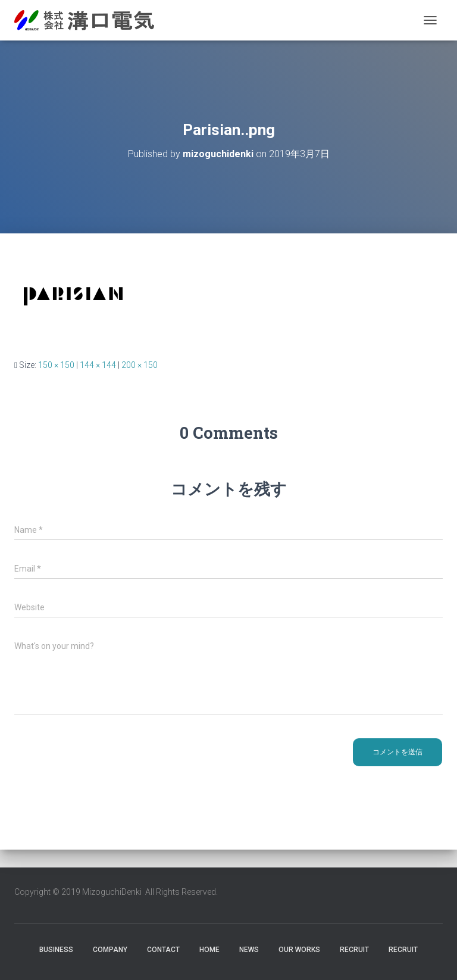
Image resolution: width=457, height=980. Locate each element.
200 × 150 (140, 365)
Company (110, 950)
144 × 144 (98, 365)
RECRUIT (354, 950)
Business (56, 950)
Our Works (299, 950)
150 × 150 (56, 365)
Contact (163, 950)
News (249, 950)
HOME (209, 950)
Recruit (403, 950)
